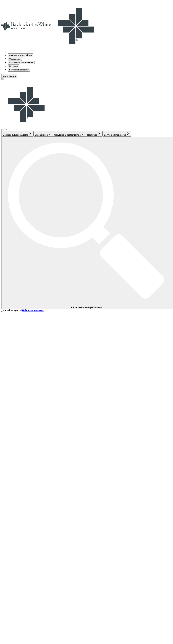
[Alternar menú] (3, 79)
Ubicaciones (15, 59)
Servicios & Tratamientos (21, 62)
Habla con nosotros (33, 310)
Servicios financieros (19, 70)
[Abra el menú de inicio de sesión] (3, 130)
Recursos (14, 66)
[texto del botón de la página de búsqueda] (3, 78)
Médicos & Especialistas (21, 55)
